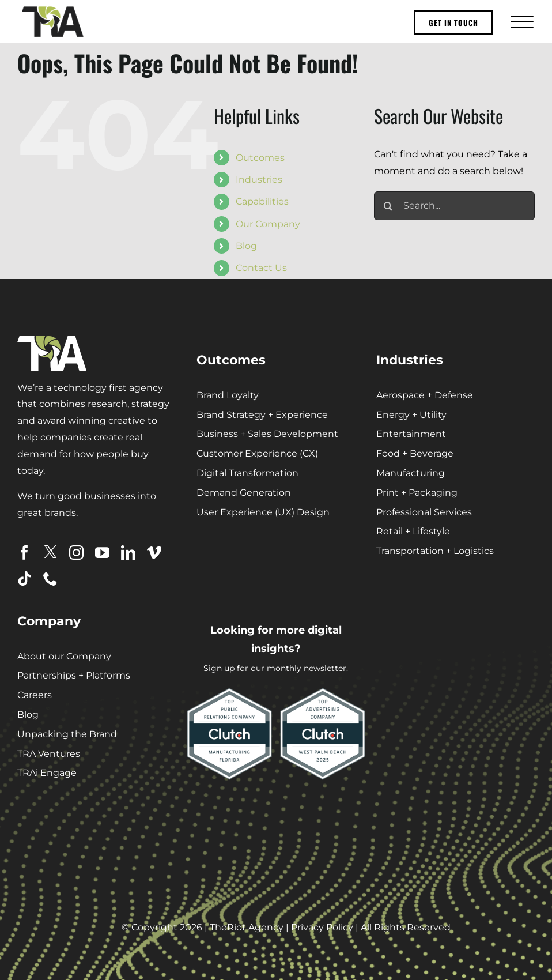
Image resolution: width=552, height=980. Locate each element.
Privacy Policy (322, 927)
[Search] (388, 206)
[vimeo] (154, 553)
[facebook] (24, 553)
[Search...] (454, 206)
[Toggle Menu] (521, 22)
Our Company (268, 224)
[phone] (50, 578)
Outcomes (260, 158)
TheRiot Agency (247, 927)
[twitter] (50, 552)
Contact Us (261, 268)
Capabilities (262, 201)
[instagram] (76, 553)
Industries (259, 180)
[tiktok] (24, 578)
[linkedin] (128, 553)
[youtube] (102, 553)
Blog (246, 246)
